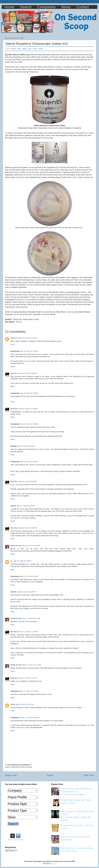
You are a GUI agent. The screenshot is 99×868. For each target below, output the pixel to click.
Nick (30, 49)
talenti (41, 49)
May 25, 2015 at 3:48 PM (29, 393)
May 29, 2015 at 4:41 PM (25, 704)
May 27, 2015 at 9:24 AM (31, 618)
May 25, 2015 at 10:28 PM (28, 409)
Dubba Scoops (16, 546)
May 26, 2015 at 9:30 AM (28, 481)
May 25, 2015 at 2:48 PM (28, 373)
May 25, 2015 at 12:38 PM (28, 338)
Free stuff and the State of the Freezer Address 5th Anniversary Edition (76, 792)
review (35, 49)
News (66, 7)
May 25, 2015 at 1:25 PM (29, 351)
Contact (82, 7)
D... (12, 561)
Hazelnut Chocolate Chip (30, 312)
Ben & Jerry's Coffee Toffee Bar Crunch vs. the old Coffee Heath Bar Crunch (77, 816)
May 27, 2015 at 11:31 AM (32, 665)
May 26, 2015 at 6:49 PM (29, 576)
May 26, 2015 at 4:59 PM (22, 561)
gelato (24, 49)
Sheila (13, 704)
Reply (13, 344)
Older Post (89, 775)
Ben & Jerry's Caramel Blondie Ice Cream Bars (77, 850)
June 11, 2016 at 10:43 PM (30, 718)
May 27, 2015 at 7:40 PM (29, 691)
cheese (13, 49)
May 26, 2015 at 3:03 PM (28, 528)
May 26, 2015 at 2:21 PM (26, 506)
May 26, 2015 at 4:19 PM (31, 546)
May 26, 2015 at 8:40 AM (29, 462)
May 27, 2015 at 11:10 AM (28, 632)
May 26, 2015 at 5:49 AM (26, 446)
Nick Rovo (14, 373)
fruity (19, 49)
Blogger (54, 864)
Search (26, 7)
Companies (46, 7)
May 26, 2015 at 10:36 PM (26, 592)
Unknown (14, 338)
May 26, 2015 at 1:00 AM (29, 424)
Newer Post (11, 775)
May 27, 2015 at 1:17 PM (28, 678)
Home (9, 7)
